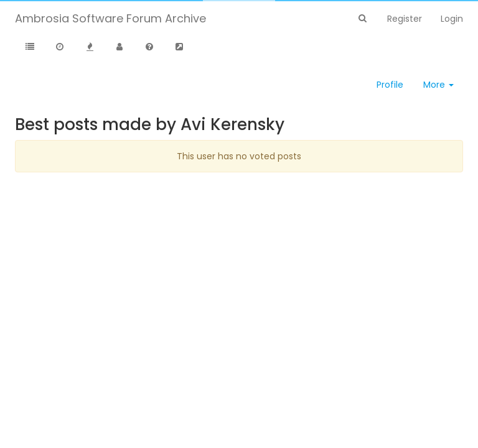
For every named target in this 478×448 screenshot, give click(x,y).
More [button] (438, 85)
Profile (390, 85)
